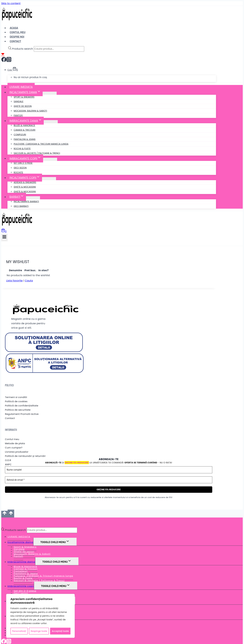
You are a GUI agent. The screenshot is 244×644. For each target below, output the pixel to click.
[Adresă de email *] (109, 475)
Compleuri (20, 135)
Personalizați (19, 631)
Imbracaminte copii (21, 581)
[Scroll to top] (4, 509)
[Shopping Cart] (4, 231)
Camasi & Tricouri (25, 130)
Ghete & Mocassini (25, 187)
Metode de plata (15, 439)
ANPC (8, 460)
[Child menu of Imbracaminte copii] (50, 159)
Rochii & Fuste (22, 149)
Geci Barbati (21, 206)
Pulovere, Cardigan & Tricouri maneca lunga (41, 144)
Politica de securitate (18, 405)
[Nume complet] (109, 465)
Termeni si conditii (16, 392)
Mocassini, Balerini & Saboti (30, 111)
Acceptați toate (60, 631)
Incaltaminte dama (20, 537)
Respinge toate (39, 631)
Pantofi (18, 115)
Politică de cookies (16, 396)
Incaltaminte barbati (26, 201)
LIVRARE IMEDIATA (21, 87)
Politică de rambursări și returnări (25, 451)
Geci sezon (20, 168)
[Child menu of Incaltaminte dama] (50, 93)
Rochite (18, 172)
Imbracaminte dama (21, 557)
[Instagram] (9, 61)
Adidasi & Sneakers (25, 182)
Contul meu (12, 434)
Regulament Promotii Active (22, 409)
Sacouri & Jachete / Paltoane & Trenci (37, 153)
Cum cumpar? (14, 443)
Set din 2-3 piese (23, 163)
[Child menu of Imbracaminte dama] (51, 122)
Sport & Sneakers (24, 97)
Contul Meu (18, 32)
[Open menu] (4, 237)
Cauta (29, 276)
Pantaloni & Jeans (25, 139)
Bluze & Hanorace (24, 125)
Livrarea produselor (17, 447)
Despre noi (17, 37)
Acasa (14, 28)
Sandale (19, 101)
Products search (23, 49)
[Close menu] (2, 516)
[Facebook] (4, 61)
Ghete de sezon (23, 106)
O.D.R (8, 455)
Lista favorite (14, 276)
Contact (15, 41)
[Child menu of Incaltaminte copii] (49, 179)
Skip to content (11, 3)
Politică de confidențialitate (22, 401)
